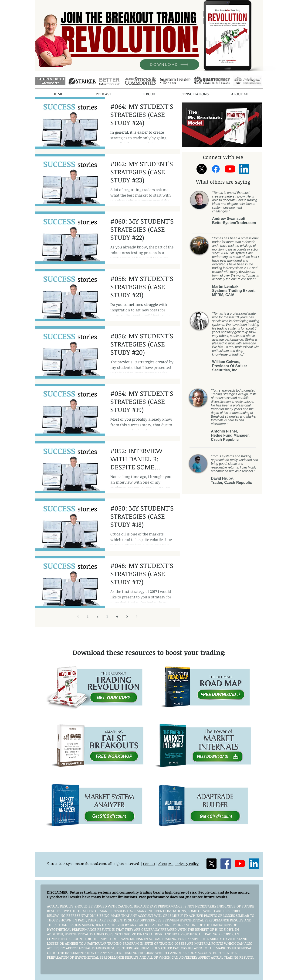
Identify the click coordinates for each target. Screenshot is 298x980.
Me (171, 864)
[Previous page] (78, 616)
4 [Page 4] (117, 616)
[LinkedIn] (244, 169)
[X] (202, 169)
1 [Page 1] (88, 616)
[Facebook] (216, 169)
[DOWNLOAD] (169, 64)
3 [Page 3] (107, 616)
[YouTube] (230, 169)
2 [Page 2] (98, 616)
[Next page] (137, 616)
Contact (149, 864)
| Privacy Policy (186, 864)
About (163, 864)
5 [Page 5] (127, 616)
